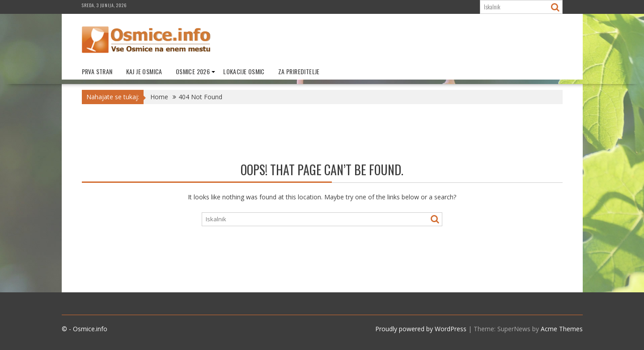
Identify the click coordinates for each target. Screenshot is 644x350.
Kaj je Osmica (144, 71)
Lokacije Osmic (244, 71)
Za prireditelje (299, 71)
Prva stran (97, 71)
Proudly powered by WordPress (421, 329)
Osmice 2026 (193, 71)
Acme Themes (562, 329)
